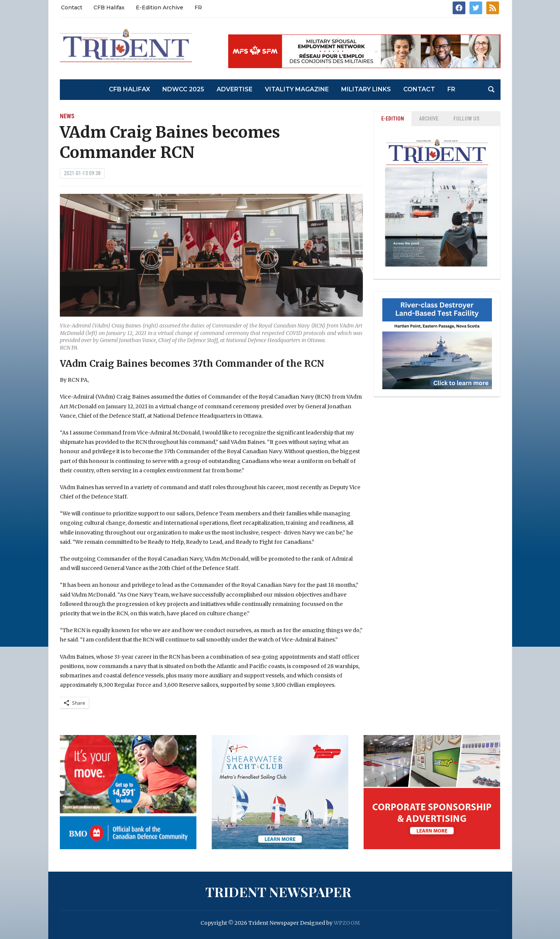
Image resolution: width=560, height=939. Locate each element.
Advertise (235, 89)
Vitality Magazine (297, 89)
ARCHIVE (429, 119)
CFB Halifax (109, 7)
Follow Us (466, 119)
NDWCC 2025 (183, 89)
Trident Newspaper (278, 891)
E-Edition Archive (160, 7)
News (67, 116)
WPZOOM (347, 923)
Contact (72, 7)
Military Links (366, 89)
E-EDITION (393, 119)
